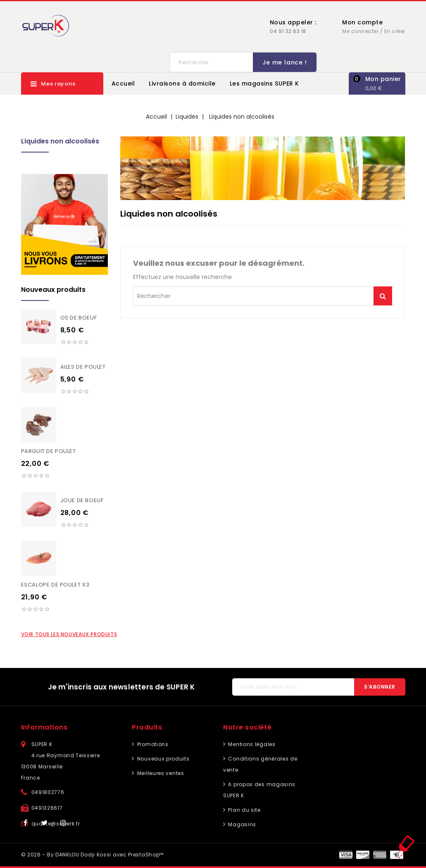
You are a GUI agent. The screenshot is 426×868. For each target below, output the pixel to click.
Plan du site (244, 810)
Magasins (242, 824)
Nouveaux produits (163, 759)
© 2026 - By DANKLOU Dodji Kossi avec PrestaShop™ (93, 855)
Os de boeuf (79, 318)
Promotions (152, 744)
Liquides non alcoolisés (60, 141)
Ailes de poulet (83, 367)
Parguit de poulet (49, 451)
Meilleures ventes (160, 773)
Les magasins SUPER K (264, 83)
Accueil (123, 83)
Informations (44, 727)
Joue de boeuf (82, 500)
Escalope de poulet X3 (55, 585)
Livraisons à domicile (182, 83)
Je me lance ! (283, 62)
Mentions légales (251, 744)
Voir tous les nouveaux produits (69, 634)
